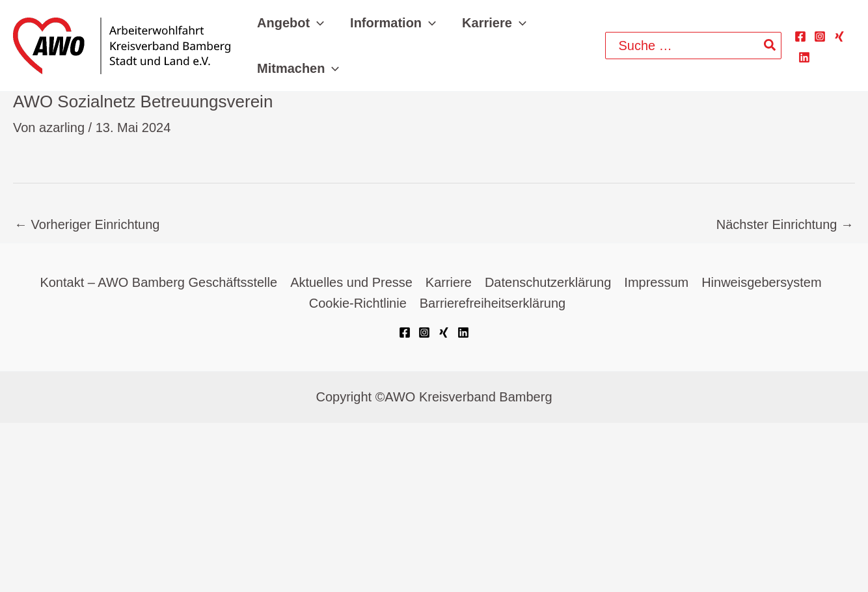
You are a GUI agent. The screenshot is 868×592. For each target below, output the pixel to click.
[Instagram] (820, 36)
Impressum (657, 283)
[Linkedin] (804, 57)
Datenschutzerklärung (548, 283)
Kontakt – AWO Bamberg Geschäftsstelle (158, 283)
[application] (317, 23)
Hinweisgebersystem (762, 283)
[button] (291, 23)
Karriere (449, 283)
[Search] (770, 46)
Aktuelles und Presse (351, 283)
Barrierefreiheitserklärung (493, 304)
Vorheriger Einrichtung (87, 224)
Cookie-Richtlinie (358, 304)
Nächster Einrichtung (785, 224)
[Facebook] (800, 36)
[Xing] (839, 36)
